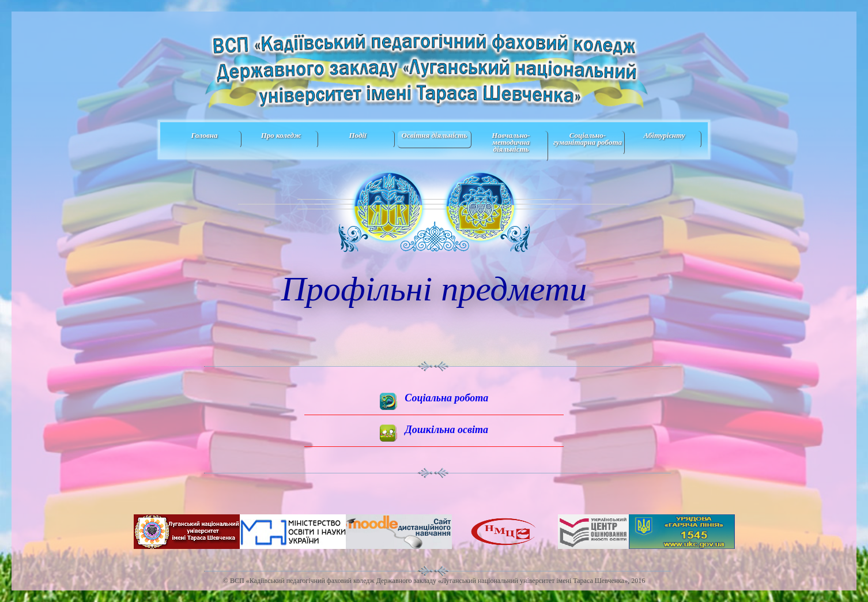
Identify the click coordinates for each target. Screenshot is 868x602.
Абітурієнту (664, 135)
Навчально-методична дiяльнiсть (511, 142)
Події (357, 135)
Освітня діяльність (435, 135)
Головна (204, 135)
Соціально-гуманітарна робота (588, 139)
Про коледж (281, 135)
